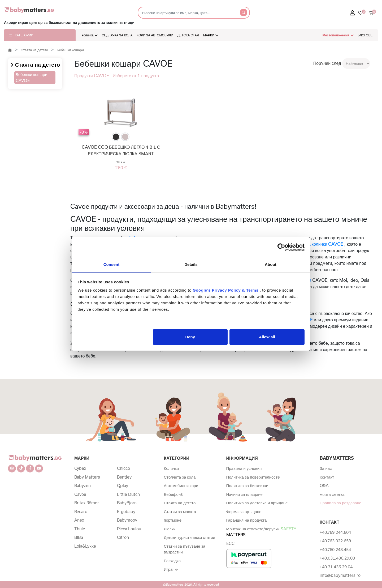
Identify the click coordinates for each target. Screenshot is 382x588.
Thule (80, 529)
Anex (79, 520)
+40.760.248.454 (335, 549)
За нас (326, 468)
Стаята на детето (34, 50)
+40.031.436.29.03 (337, 558)
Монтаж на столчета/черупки (261, 532)
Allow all (267, 337)
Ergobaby (126, 512)
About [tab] (271, 264)
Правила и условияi (245, 468)
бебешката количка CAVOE (316, 244)
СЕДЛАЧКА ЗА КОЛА (117, 35)
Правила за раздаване (340, 503)
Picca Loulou (129, 529)
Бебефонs (173, 494)
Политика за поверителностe (253, 477)
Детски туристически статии (190, 537)
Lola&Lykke (85, 546)
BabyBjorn (127, 503)
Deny (190, 337)
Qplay (123, 485)
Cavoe (80, 494)
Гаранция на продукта (247, 520)
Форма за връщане (244, 512)
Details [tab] (191, 264)
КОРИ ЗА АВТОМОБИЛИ (155, 35)
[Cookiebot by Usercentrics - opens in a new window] (281, 247)
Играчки (171, 569)
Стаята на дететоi (180, 503)
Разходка (172, 561)
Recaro (81, 512)
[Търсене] (187, 13)
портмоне (173, 520)
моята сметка (332, 494)
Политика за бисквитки (247, 485)
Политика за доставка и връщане (257, 503)
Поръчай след (327, 63)
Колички (172, 468)
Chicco (123, 468)
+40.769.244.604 (335, 532)
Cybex (80, 468)
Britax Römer (87, 503)
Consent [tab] (112, 264)
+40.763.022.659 (335, 541)
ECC (230, 543)
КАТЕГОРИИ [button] (21, 35)
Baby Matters (87, 477)
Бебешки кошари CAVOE (31, 77)
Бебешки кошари (70, 50)
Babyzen (83, 485)
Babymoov (127, 520)
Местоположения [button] (338, 35)
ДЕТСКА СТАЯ (188, 35)
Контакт (327, 477)
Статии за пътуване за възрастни (185, 549)
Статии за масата (180, 512)
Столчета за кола (180, 477)
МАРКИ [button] (211, 35)
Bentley (124, 477)
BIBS (79, 537)
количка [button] (90, 35)
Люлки (170, 529)
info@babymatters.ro (340, 575)
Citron (123, 537)
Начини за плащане (244, 494)
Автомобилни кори (181, 485)
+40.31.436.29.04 (336, 567)
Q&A (324, 485)
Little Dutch (128, 494)
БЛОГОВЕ (365, 35)
